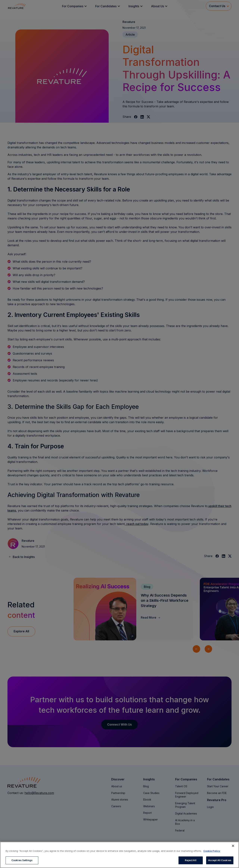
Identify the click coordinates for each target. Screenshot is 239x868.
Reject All (191, 860)
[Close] (233, 846)
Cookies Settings (22, 860)
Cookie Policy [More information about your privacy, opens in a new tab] (212, 851)
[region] (119, 855)
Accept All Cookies (220, 860)
